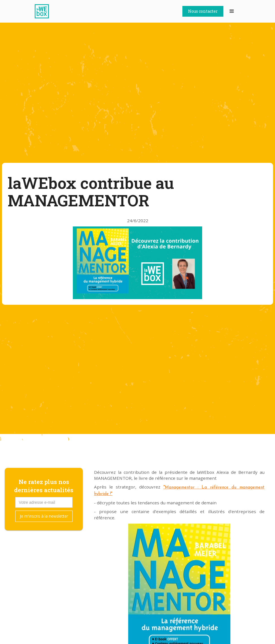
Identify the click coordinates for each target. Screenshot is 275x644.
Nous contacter (203, 11)
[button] (232, 11)
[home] (45, 11)
